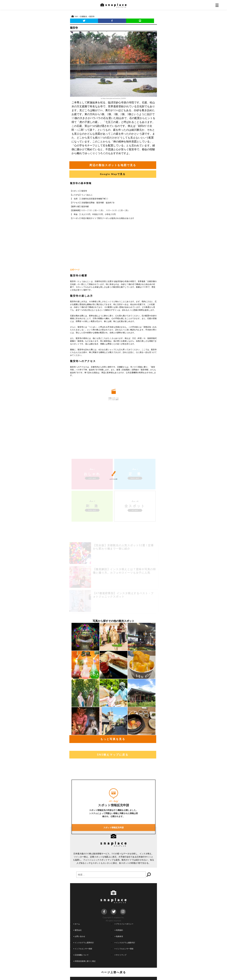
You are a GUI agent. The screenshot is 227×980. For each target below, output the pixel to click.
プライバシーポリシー (124, 924)
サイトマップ (121, 955)
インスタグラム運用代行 (84, 943)
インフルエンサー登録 (124, 949)
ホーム (77, 924)
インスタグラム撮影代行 (125, 943)
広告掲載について (81, 955)
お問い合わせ (79, 936)
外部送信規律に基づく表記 (85, 961)
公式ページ (75, 270)
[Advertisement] (113, 244)
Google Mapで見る (113, 174)
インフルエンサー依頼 (83, 949)
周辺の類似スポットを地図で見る (113, 165)
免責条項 (119, 936)
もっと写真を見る (113, 739)
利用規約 (119, 930)
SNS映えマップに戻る (113, 755)
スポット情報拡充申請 (113, 863)
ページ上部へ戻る (114, 972)
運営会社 (78, 930)
